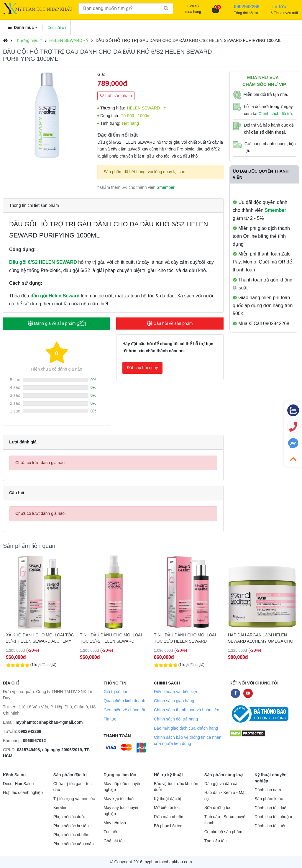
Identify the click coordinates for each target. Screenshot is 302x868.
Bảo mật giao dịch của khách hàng (186, 728)
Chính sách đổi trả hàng (176, 719)
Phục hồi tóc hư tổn (71, 826)
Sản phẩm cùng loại (224, 775)
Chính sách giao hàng (174, 701)
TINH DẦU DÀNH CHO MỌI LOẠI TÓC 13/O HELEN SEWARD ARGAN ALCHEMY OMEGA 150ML (261, 638)
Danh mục (23, 27)
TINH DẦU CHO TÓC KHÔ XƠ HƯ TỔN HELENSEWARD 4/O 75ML (38, 638)
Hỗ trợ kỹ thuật (168, 775)
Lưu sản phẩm (116, 96)
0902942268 (30, 731)
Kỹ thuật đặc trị (168, 799)
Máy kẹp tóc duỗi (119, 799)
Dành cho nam (268, 790)
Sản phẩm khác (269, 799)
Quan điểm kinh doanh (124, 701)
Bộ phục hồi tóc (168, 826)
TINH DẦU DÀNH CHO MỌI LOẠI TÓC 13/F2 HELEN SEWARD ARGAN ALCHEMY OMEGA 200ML (187, 638)
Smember (166, 187)
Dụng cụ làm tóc (120, 775)
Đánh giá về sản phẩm (57, 323)
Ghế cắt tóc (114, 841)
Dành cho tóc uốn (270, 826)
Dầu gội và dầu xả (221, 784)
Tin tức (110, 719)
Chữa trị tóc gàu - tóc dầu (73, 787)
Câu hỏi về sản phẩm (170, 323)
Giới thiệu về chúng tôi (124, 710)
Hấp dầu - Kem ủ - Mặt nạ (225, 796)
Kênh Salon (14, 775)
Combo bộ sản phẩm (223, 832)
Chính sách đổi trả (275, 114)
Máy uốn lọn (115, 823)
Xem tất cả (57, 28)
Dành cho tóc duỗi (271, 808)
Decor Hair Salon (18, 784)
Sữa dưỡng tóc (218, 808)
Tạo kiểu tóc (215, 841)
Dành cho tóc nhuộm (273, 817)
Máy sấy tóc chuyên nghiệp (122, 811)
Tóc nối (110, 832)
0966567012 (35, 741)
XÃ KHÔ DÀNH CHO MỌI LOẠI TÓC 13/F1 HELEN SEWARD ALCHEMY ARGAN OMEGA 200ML (114, 638)
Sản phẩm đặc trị (70, 775)
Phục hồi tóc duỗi (69, 817)
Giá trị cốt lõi (115, 692)
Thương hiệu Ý (29, 40)
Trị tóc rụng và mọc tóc (74, 799)
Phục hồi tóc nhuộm (71, 835)
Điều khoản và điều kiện (176, 692)
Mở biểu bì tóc (167, 808)
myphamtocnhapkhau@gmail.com (49, 722)
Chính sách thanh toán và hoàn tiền (187, 710)
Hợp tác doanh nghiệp (23, 793)
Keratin (60, 808)
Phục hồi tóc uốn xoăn (74, 844)
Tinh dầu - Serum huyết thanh (226, 820)
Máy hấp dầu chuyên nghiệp (122, 787)
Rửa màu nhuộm (169, 817)
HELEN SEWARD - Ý (69, 40)
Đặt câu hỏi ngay (142, 368)
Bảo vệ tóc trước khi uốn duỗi (176, 787)
